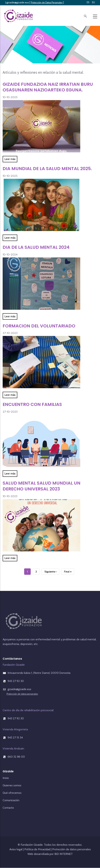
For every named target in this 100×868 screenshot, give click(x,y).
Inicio (6, 778)
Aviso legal (16, 849)
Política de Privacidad (37, 849)
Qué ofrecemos (12, 793)
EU (93, 2)
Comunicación (11, 800)
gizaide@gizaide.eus (18, 2)
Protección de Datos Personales (47, 3)
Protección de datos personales (22, 694)
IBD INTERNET (63, 854)
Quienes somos (12, 785)
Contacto (8, 808)
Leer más (10, 159)
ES (88, 2)
